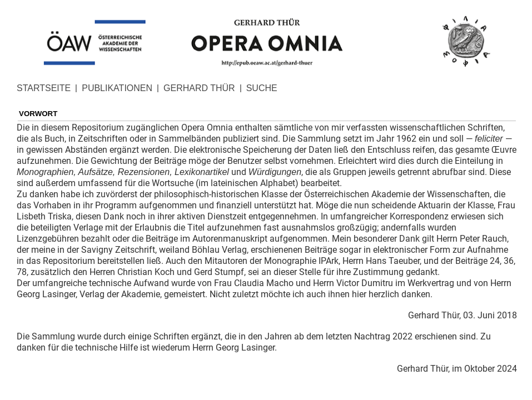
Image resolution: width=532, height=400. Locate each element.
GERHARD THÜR (199, 88)
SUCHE (262, 88)
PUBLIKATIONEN (117, 88)
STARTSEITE (44, 88)
